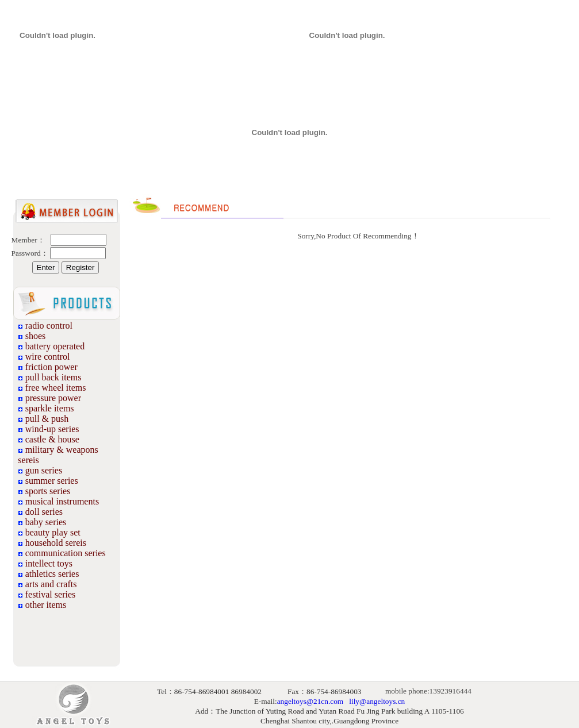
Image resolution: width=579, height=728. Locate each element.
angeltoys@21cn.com (310, 701)
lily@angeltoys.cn (377, 701)
